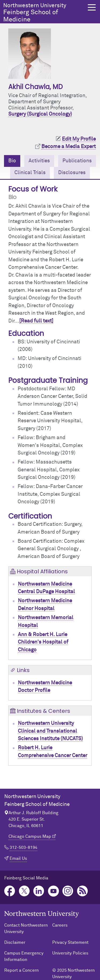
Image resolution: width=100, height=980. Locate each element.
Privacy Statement (70, 942)
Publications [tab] (77, 161)
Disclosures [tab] (72, 173)
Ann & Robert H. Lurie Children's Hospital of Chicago (43, 642)
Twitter (24, 891)
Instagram (68, 891)
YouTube (53, 891)
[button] (92, 7)
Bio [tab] (12, 161)
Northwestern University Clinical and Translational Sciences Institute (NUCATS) (50, 731)
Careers (60, 925)
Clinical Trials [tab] (30, 173)
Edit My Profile (79, 139)
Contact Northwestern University (26, 928)
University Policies (70, 953)
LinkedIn (39, 891)
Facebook (10, 891)
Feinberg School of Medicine (44, 13)
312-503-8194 (23, 847)
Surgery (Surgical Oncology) (40, 114)
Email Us (18, 858)
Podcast (83, 891)
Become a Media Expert (69, 147)
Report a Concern (21, 970)
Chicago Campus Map (30, 836)
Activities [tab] (39, 161)
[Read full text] (36, 321)
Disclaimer (15, 942)
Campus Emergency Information (24, 956)
